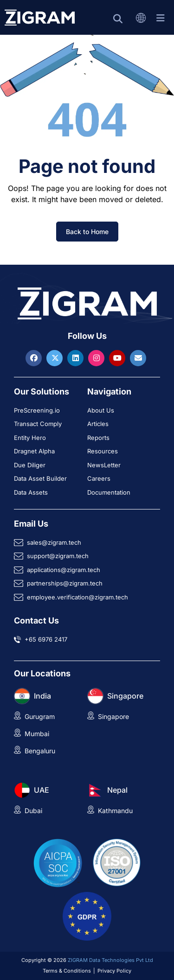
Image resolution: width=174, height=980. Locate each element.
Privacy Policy (114, 971)
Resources (103, 451)
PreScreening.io (37, 410)
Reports (98, 438)
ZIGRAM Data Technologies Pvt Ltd (110, 960)
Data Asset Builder (40, 478)
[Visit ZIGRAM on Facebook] (35, 358)
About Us (101, 410)
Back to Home (87, 232)
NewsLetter (104, 465)
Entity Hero (30, 438)
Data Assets (31, 492)
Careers (99, 478)
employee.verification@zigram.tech (77, 597)
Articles (98, 424)
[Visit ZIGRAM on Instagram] (97, 358)
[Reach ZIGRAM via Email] (138, 358)
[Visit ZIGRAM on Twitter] (56, 358)
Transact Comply (38, 424)
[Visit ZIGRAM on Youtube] (118, 358)
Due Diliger (30, 465)
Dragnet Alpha (34, 451)
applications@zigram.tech (64, 570)
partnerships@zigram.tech (65, 583)
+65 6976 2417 (46, 639)
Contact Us (36, 620)
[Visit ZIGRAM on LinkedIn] (77, 358)
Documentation (109, 492)
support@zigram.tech (58, 556)
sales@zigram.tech (54, 542)
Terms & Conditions (67, 971)
